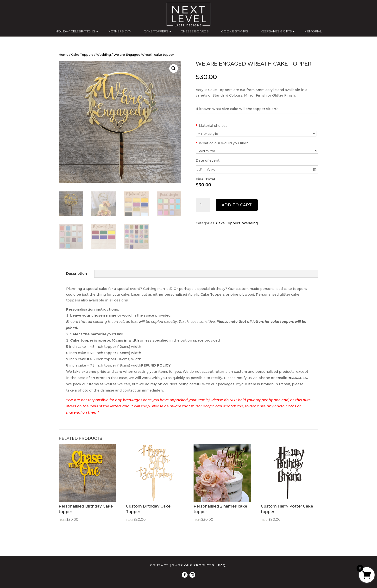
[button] (174, 68)
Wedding (104, 55)
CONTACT (159, 565)
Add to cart (237, 205)
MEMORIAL (313, 31)
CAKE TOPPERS (156, 31)
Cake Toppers (82, 55)
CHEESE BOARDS (195, 31)
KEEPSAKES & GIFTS (276, 31)
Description (77, 274)
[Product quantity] (203, 205)
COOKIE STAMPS (235, 31)
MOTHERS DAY (119, 31)
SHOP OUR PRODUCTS (193, 565)
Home (64, 55)
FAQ (222, 565)
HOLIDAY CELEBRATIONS (75, 31)
